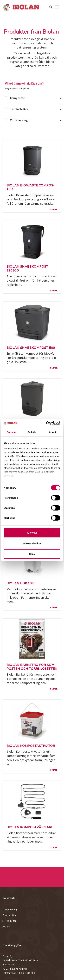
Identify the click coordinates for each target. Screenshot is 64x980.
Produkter (9, 921)
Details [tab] (32, 432)
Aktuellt (6, 927)
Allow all (32, 533)
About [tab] (52, 432)
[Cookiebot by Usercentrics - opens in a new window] (46, 423)
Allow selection (32, 543)
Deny (32, 554)
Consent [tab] (12, 432)
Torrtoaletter (9, 915)
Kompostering (10, 909)
